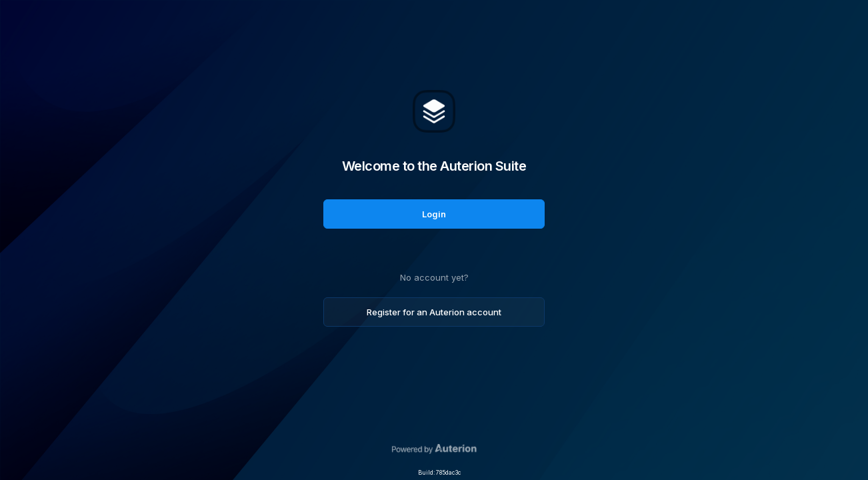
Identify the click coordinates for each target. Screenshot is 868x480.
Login (434, 214)
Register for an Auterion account (434, 312)
